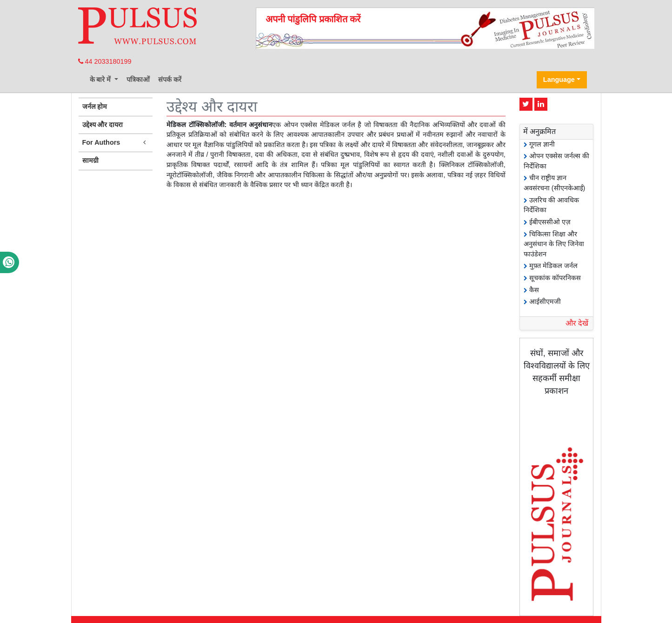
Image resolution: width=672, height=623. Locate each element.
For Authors (116, 143)
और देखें (577, 323)
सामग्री (90, 161)
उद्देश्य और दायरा (103, 125)
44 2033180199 (105, 61)
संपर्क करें (170, 80)
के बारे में (101, 80)
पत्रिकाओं (138, 80)
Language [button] (559, 80)
